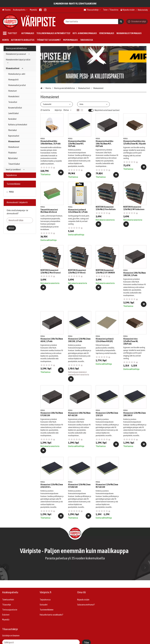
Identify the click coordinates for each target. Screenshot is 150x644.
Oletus (67, 110)
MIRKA (11, 192)
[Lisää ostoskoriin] (61, 173)
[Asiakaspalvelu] (20, 10)
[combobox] (94, 21)
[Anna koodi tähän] (20, 220)
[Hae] (121, 21)
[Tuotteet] (11, 33)
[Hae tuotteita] (94, 21)
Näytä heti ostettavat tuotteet (107, 110)
